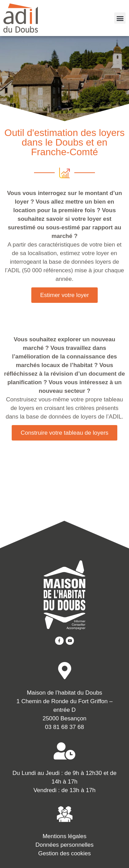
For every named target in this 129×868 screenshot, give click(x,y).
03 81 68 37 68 (64, 727)
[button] (120, 18)
